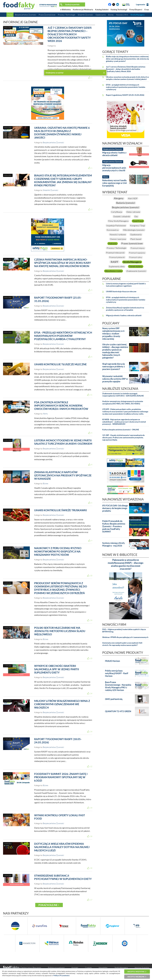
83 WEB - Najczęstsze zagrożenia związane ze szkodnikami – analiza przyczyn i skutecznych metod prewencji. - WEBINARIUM (124, 422)
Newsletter (103, 968)
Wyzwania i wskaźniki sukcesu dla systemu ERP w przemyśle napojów (115, 379)
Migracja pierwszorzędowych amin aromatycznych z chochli (114, 168)
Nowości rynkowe (118, 234)
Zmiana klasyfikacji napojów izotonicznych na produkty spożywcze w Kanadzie (63, 475)
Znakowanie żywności (136, 271)
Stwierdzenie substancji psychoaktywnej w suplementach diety (63, 877)
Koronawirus (113, 230)
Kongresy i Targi (137, 225)
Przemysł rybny (136, 257)
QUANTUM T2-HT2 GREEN (118, 711)
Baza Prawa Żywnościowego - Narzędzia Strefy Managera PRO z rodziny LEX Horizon (118, 686)
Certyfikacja (117, 212)
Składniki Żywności (85, 15)
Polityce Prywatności (61, 975)
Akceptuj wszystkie (136, 972)
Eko (136, 216)
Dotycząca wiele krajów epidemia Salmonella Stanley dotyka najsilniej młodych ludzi (62, 847)
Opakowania (101, 15)
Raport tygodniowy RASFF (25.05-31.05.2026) (125, 95)
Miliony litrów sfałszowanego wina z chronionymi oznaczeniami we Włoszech (62, 704)
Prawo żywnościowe (132, 243)
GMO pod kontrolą (114, 699)
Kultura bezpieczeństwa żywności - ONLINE (121, 430)
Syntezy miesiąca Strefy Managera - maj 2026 (114, 544)
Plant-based (136, 239)
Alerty (45, 414)
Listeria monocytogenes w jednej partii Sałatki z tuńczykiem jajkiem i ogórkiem (63, 442)
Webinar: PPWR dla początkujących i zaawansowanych (125, 637)
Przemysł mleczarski (115, 253)
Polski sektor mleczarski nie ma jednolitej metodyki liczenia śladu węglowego (60, 631)
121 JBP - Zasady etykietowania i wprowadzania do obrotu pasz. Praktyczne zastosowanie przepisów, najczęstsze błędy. (123, 438)
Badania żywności (126, 203)
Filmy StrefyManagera (118, 221)
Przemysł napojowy (137, 253)
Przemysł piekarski (117, 257)
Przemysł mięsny (138, 248)
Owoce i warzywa (118, 239)
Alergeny (119, 198)
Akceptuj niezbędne (136, 977)
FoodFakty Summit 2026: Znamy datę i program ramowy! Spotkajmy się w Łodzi (61, 777)
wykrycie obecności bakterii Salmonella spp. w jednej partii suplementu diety (57, 669)
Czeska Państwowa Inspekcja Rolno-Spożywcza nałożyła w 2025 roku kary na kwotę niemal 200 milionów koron (62, 263)
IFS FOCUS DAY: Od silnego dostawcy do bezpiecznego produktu (115, 508)
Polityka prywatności (56, 968)
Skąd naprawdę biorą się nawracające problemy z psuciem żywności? (114, 367)
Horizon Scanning (142, 968)
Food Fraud (138, 221)
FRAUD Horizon (112, 661)
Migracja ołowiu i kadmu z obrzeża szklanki (114, 154)
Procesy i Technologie (66, 15)
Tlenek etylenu (136, 267)
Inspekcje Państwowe (116, 225)
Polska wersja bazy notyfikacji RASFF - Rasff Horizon (117, 673)
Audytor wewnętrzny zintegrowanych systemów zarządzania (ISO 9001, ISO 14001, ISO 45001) (123, 403)
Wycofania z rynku (113, 271)
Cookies (88, 968)
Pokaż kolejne (48, 905)
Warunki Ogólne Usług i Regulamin (27, 968)
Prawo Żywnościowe (47, 15)
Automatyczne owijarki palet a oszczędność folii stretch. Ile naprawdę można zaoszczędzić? (122, 644)
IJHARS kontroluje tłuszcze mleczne (60, 364)
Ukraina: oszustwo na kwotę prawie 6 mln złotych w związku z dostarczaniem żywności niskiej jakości (62, 133)
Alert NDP (133, 198)
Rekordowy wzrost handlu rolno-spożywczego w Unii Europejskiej (114, 183)
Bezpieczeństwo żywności (126, 207)
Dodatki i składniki (122, 216)
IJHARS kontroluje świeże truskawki (61, 510)
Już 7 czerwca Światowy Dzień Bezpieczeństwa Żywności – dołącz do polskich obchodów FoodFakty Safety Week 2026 (70, 34)
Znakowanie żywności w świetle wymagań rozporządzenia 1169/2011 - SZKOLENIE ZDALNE (123, 395)
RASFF (114, 262)
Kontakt (75, 968)
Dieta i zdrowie (133, 212)
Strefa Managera (137, 15)
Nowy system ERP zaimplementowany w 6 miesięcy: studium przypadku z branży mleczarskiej (113, 334)
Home (10, 15)
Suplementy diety (117, 267)
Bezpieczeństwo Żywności (26, 15)
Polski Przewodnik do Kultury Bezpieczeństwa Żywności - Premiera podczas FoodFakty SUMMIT (114, 526)
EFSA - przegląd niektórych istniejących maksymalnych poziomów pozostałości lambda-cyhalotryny (63, 336)
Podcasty (113, 244)
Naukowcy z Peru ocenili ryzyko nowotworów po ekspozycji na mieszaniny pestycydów (58, 551)
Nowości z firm (122, 15)
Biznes (111, 15)
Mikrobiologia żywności (134, 230)
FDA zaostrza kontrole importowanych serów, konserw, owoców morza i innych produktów (61, 406)
